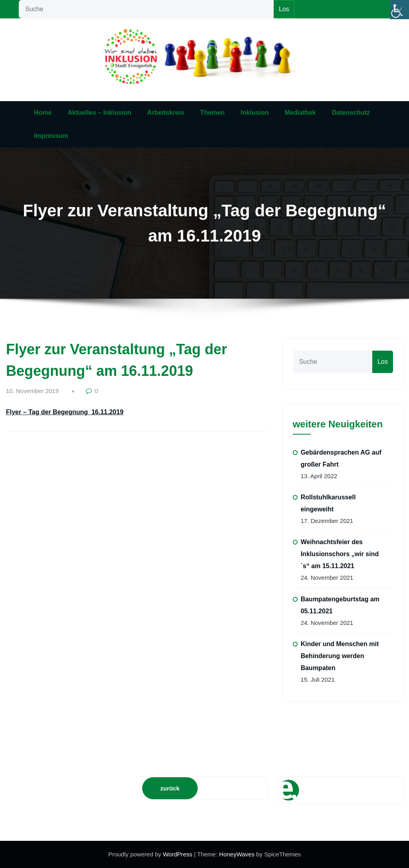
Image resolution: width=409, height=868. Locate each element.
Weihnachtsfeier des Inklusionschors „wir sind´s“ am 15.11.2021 (340, 554)
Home (43, 113)
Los (284, 9)
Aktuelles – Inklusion (99, 113)
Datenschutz (351, 113)
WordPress (179, 854)
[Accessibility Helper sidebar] (399, 10)
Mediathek (300, 113)
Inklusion (254, 113)
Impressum (51, 136)
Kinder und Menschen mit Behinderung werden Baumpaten (340, 656)
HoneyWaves (237, 854)
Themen (212, 113)
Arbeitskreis (166, 113)
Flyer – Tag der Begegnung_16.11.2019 (65, 412)
